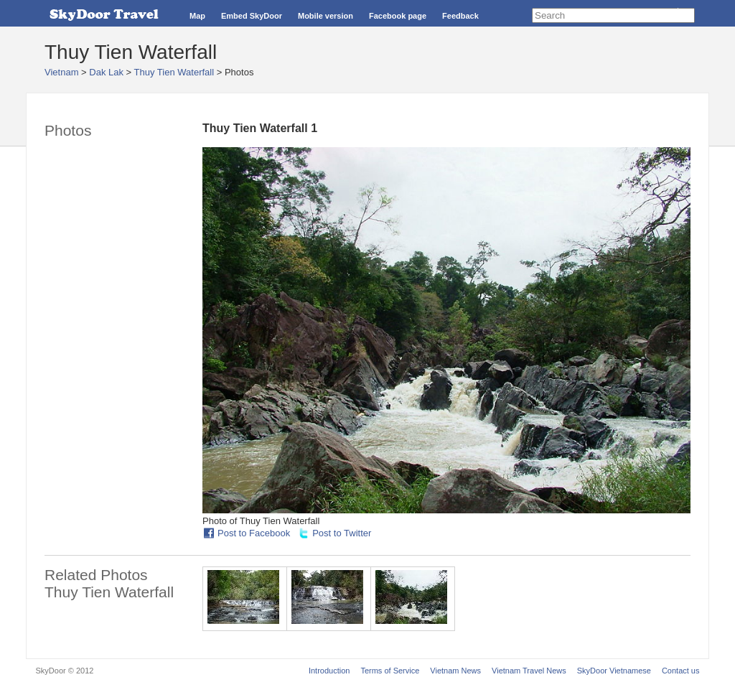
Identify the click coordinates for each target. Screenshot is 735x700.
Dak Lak (106, 72)
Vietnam (61, 72)
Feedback (460, 16)
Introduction (329, 671)
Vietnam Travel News (529, 671)
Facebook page (398, 16)
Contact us (681, 671)
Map (197, 16)
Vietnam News (455, 671)
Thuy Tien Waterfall (174, 72)
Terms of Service (390, 671)
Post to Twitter (342, 533)
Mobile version (326, 16)
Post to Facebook (254, 533)
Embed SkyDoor (252, 16)
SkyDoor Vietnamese (614, 671)
